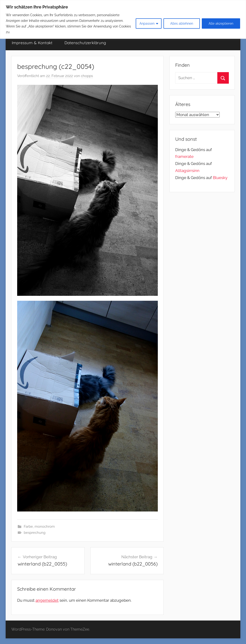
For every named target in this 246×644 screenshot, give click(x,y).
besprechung (35, 533)
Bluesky (220, 178)
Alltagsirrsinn (187, 171)
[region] (123, 19)
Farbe (28, 527)
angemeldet (47, 600)
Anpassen (147, 23)
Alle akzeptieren (221, 23)
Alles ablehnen (182, 23)
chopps (87, 76)
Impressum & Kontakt (32, 43)
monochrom (45, 527)
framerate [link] (184, 156)
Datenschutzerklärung (85, 43)
